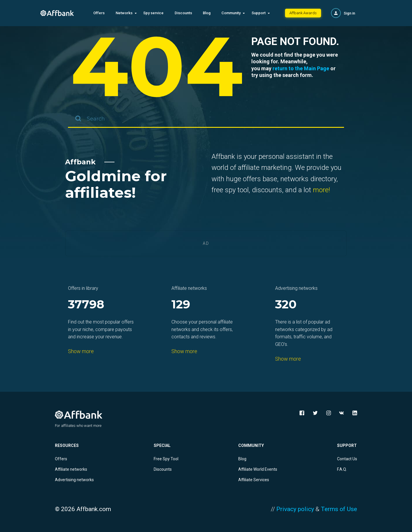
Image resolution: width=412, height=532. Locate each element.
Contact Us (347, 459)
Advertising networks (74, 480)
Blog (207, 13)
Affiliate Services (254, 480)
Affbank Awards (303, 13)
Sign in (349, 13)
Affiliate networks (71, 469)
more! (321, 190)
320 (286, 305)
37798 (86, 305)
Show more (81, 351)
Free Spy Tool (166, 459)
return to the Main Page (301, 68)
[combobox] (206, 119)
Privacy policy (295, 509)
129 (181, 305)
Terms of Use (339, 509)
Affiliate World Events (258, 469)
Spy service (153, 13)
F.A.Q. (342, 469)
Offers (99, 13)
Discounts (183, 13)
